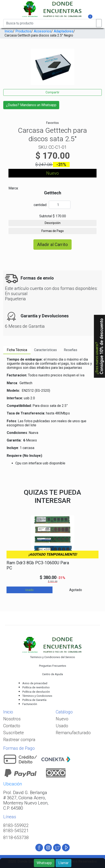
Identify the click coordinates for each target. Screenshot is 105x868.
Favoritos (52, 123)
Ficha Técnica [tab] (17, 350)
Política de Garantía (34, 700)
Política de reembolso (36, 687)
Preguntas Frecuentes (53, 666)
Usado (62, 726)
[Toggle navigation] (14, 17)
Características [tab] (45, 350)
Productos (23, 31)
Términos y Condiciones (37, 696)
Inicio (9, 31)
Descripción (53, 223)
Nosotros (12, 719)
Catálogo (64, 712)
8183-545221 (16, 831)
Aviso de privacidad (35, 683)
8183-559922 (16, 825)
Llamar (63, 863)
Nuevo (62, 719)
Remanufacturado (73, 733)
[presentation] (5, 72)
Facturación (30, 704)
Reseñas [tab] (71, 350)
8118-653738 (16, 838)
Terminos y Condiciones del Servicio (53, 657)
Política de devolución (36, 692)
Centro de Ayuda (52, 674)
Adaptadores (64, 31)
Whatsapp (44, 863)
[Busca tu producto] (50, 23)
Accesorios (43, 31)
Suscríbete (14, 733)
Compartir (52, 92)
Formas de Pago (53, 231)
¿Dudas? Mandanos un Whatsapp (31, 105)
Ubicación (13, 784)
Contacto (12, 726)
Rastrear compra (19, 740)
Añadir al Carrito (52, 245)
